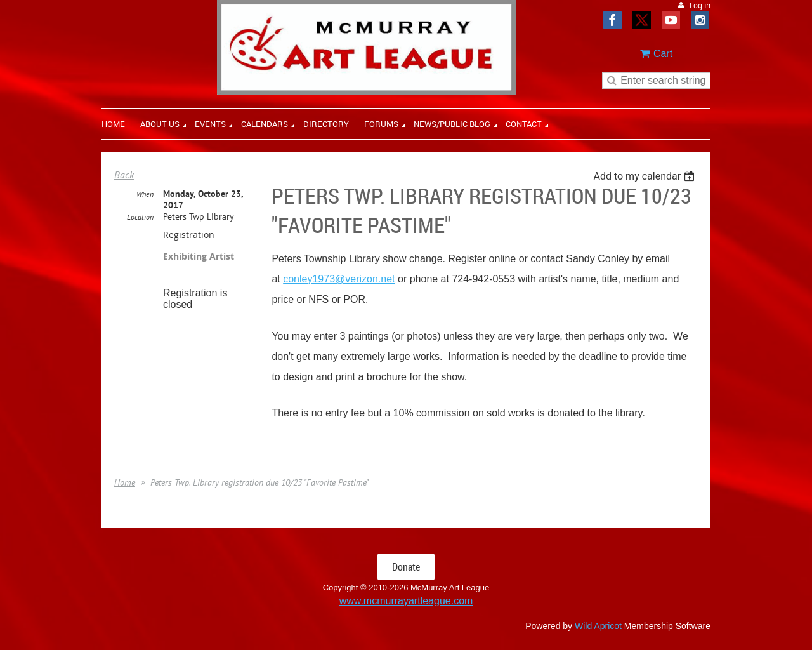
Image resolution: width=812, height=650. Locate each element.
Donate (406, 567)
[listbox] (645, 176)
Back (124, 175)
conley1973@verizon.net (339, 279)
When (145, 194)
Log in (700, 5)
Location (140, 217)
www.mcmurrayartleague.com (406, 601)
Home (125, 482)
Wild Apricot (598, 626)
